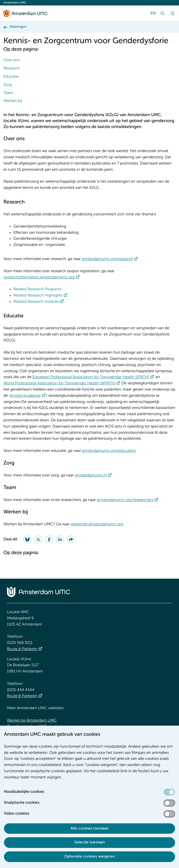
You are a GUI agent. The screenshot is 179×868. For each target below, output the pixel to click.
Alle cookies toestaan (89, 829)
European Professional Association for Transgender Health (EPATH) (91, 377)
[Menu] (173, 13)
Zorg (8, 85)
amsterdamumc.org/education (109, 451)
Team (8, 93)
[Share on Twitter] (38, 539)
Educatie (11, 77)
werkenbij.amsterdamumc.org (97, 524)
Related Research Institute (36, 302)
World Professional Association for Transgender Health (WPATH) (59, 383)
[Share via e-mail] (71, 539)
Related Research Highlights (38, 296)
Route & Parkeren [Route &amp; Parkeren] (22, 649)
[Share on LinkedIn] (60, 539)
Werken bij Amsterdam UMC (32, 721)
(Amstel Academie (25, 396)
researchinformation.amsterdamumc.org (39, 277)
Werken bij (13, 101)
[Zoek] (163, 13)
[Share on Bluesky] (27, 539)
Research (12, 68)
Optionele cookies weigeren (89, 857)
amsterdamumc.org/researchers (125, 500)
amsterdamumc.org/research (107, 259)
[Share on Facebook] (49, 539)
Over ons (12, 60)
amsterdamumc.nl (91, 475)
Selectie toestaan (89, 842)
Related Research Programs (38, 289)
